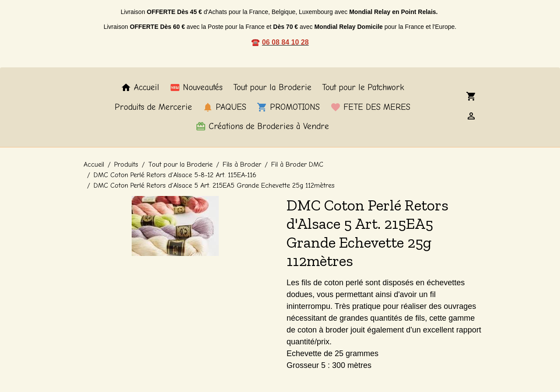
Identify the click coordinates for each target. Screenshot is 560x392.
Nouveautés (196, 87)
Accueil (140, 87)
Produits (126, 164)
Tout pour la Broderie (272, 87)
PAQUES (224, 107)
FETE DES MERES (370, 107)
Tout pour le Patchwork (363, 87)
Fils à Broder (242, 164)
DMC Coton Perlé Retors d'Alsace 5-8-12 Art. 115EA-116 (175, 175)
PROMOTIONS (288, 107)
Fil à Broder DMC (297, 164)
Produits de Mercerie (153, 107)
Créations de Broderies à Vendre (262, 126)
